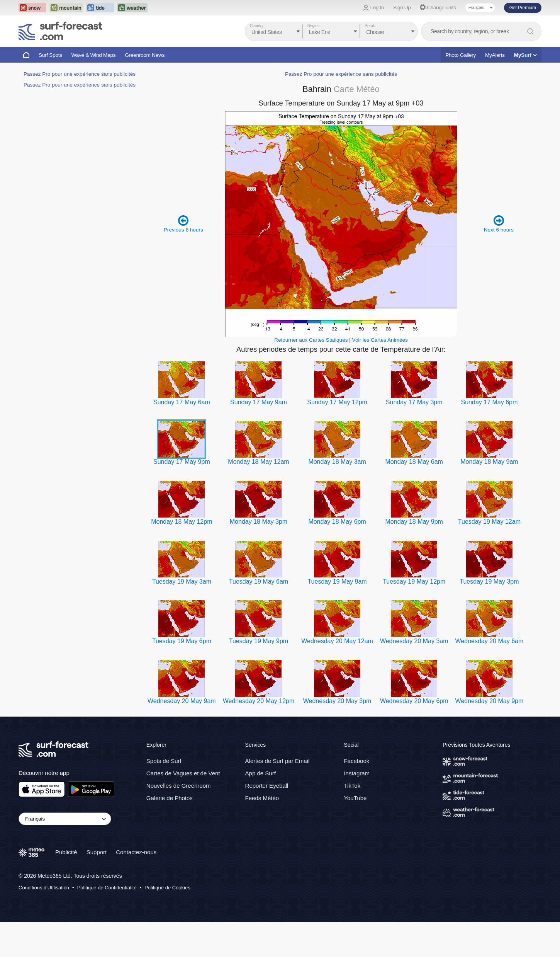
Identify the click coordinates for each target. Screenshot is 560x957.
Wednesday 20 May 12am (337, 641)
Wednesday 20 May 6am (490, 641)
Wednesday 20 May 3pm (337, 701)
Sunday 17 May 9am (259, 402)
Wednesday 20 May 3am (414, 641)
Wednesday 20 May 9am (182, 701)
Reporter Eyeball (267, 786)
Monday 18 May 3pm (259, 522)
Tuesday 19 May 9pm (259, 641)
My (525, 55)
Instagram (357, 773)
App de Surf (260, 773)
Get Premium (523, 8)
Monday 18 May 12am (258, 462)
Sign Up (402, 8)
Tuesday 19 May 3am (182, 582)
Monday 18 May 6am (414, 462)
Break (370, 26)
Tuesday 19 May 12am (489, 522)
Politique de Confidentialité (107, 888)
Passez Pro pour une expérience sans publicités (80, 74)
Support (97, 852)
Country (257, 26)
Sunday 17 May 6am (182, 402)
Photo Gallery (461, 55)
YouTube (355, 798)
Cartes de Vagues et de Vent (183, 773)
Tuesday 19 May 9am (337, 582)
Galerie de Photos (170, 798)
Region (314, 26)
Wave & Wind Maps (94, 55)
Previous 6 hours (183, 224)
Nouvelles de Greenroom (179, 786)
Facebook (356, 761)
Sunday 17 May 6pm (490, 402)
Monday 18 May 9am (489, 462)
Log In (377, 8)
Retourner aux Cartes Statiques (311, 340)
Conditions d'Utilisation (44, 888)
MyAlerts (495, 55)
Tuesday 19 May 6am (259, 582)
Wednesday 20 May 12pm (259, 701)
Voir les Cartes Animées (380, 340)
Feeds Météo (262, 798)
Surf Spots (50, 55)
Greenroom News (145, 55)
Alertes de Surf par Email (277, 761)
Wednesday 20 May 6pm (414, 701)
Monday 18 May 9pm (414, 522)
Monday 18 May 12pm (182, 522)
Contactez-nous (136, 852)
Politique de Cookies (167, 888)
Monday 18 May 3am (337, 462)
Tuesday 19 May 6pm (182, 641)
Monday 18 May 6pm (337, 522)
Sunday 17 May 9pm (182, 462)
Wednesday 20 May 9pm (490, 701)
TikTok (352, 786)
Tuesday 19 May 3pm (489, 582)
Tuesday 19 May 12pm (414, 582)
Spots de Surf (164, 761)
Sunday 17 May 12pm (337, 402)
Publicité (66, 852)
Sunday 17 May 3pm (414, 402)
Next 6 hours (499, 224)
